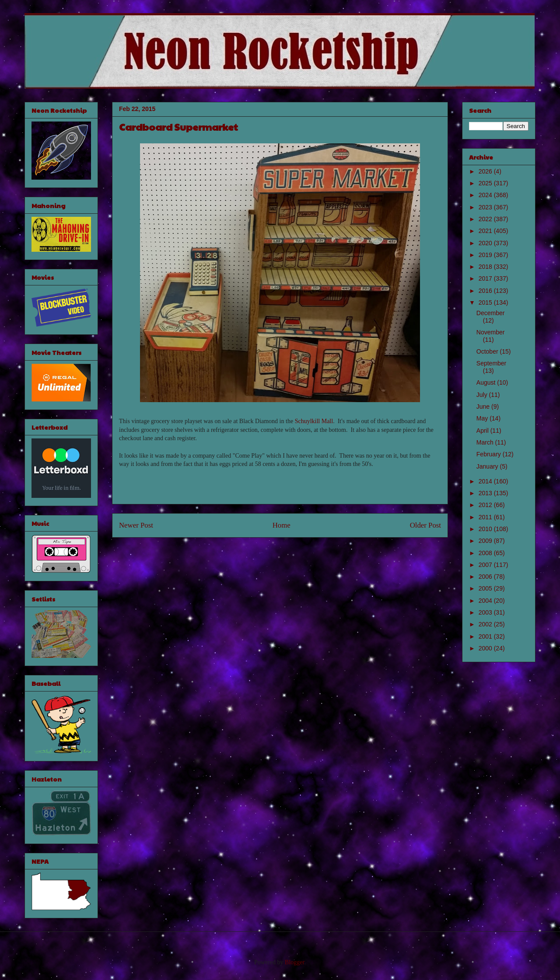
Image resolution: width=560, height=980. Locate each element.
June (484, 407)
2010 (486, 529)
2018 (486, 267)
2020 (486, 243)
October (488, 351)
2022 (486, 219)
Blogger (294, 962)
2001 (486, 636)
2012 (486, 505)
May (483, 418)
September (491, 363)
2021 (486, 231)
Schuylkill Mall (314, 421)
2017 (486, 278)
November (491, 332)
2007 (486, 565)
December (491, 313)
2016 (486, 291)
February (490, 454)
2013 (486, 493)
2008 (486, 553)
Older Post (425, 525)
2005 (486, 588)
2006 (486, 577)
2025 (486, 183)
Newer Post (136, 525)
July (483, 395)
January (488, 466)
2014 (486, 481)
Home (282, 525)
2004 (486, 601)
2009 (486, 541)
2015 (486, 302)
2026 (486, 171)
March (486, 442)
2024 (486, 195)
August (487, 382)
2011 (486, 517)
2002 (486, 624)
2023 (486, 207)
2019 (486, 255)
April (483, 431)
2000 (486, 648)
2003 (486, 612)
